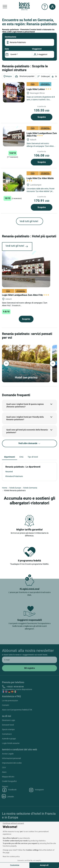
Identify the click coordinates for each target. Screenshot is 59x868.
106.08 (42, 155)
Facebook (9, 790)
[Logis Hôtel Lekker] (14, 92)
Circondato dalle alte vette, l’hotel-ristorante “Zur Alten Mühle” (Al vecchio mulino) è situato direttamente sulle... (41, 190)
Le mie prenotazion (10, 701)
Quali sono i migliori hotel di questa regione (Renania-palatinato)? (25, 405)
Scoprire (42, 117)
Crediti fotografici (9, 781)
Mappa (7, 76)
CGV (4, 767)
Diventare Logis (9, 720)
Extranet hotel (8, 725)
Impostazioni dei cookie (12, 763)
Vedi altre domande (30, 443)
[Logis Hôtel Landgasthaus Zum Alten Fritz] (14, 136)
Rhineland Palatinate (14, 476)
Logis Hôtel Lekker (39, 89)
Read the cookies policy (11, 857)
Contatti (5, 705)
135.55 (42, 110)
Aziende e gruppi (9, 739)
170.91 (42, 201)
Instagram (36, 790)
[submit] (30, 668)
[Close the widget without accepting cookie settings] (13, 823)
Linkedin (8, 796)
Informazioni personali (11, 758)
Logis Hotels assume (11, 743)
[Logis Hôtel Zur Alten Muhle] (14, 181)
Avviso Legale (8, 754)
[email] (30, 660)
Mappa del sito (8, 777)
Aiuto (4, 772)
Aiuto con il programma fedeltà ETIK (17, 710)
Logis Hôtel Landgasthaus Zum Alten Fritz (42, 135)
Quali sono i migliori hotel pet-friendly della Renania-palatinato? (25, 418)
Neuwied (9, 472)
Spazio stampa (8, 729)
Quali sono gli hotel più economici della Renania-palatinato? (27, 431)
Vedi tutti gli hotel (29, 221)
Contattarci (7, 734)
